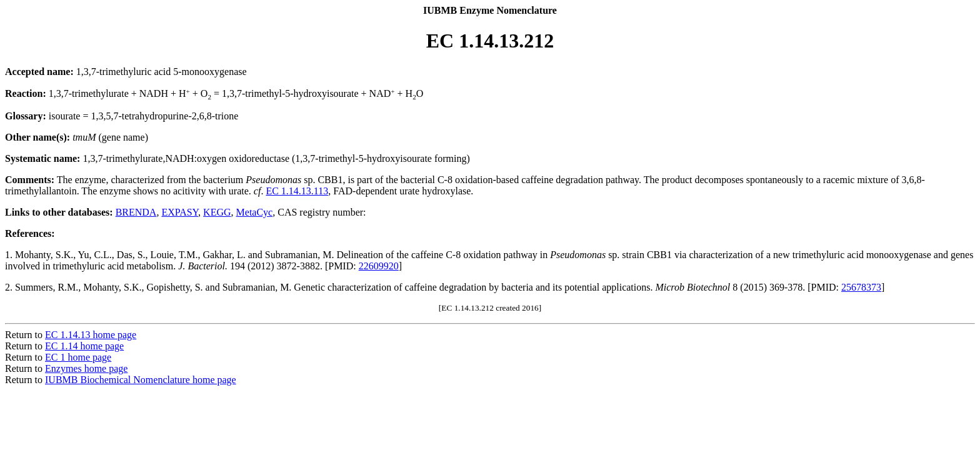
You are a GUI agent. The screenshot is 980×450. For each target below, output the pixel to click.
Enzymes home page (86, 368)
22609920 (379, 266)
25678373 (861, 287)
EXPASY (180, 212)
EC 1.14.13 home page (91, 335)
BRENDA (136, 212)
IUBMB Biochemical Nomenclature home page (141, 380)
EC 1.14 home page (84, 346)
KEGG (217, 212)
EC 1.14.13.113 (297, 191)
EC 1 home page (78, 357)
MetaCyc (255, 212)
